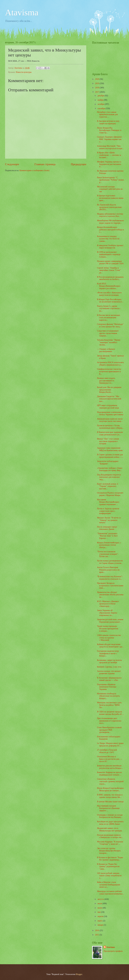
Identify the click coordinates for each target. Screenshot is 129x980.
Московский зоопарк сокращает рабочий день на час (110, 189)
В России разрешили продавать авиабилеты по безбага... (110, 278)
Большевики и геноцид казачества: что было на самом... (108, 239)
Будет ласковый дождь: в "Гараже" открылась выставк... (107, 486)
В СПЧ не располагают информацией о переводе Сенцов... (109, 254)
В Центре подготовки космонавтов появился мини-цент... (110, 198)
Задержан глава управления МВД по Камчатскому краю (110, 449)
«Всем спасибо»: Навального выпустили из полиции (109, 294)
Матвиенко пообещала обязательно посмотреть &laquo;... (108, 696)
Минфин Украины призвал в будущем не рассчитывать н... (109, 164)
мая (99, 912)
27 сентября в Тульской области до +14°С (107, 751)
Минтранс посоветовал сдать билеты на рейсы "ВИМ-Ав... (109, 705)
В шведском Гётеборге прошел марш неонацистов (110, 247)
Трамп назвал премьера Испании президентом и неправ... (107, 629)
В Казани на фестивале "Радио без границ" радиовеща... (110, 859)
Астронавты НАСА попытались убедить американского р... (110, 364)
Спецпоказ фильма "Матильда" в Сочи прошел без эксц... (110, 325)
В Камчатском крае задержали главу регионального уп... (110, 433)
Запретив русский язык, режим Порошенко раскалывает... (110, 621)
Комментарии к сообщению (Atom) (34, 170)
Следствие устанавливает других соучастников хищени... (108, 333)
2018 (97, 88)
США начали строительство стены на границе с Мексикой (109, 638)
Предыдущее (79, 164)
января (101, 925)
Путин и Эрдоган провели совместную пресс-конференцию (108, 511)
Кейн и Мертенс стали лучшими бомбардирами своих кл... (108, 885)
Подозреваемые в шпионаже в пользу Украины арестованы (110, 413)
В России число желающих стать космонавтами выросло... (108, 318)
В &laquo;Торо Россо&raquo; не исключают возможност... (110, 301)
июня (100, 908)
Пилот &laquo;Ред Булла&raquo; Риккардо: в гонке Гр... (109, 130)
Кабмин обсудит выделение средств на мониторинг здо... (110, 646)
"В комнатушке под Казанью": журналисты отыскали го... (110, 578)
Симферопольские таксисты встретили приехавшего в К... (109, 371)
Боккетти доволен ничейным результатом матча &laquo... (110, 767)
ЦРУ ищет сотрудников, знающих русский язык (108, 407)
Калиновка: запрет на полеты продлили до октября (109, 661)
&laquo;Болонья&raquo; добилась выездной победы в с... (110, 230)
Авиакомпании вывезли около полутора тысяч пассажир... (110, 420)
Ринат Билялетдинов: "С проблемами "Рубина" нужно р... (110, 180)
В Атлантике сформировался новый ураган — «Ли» (109, 679)
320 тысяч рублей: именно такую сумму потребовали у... (109, 876)
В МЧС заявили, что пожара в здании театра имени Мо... (110, 796)
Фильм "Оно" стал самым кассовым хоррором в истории (108, 441)
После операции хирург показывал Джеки (107, 528)
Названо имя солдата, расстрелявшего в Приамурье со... (106, 381)
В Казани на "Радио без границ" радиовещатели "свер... (108, 867)
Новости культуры (24, 72)
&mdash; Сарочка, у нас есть (109, 667)
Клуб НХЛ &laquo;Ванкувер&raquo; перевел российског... (109, 286)
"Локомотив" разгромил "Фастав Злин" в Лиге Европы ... (107, 536)
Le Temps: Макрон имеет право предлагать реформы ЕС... (110, 744)
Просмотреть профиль (113, 951)
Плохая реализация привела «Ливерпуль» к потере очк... (110, 836)
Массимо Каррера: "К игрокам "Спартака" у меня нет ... (110, 843)
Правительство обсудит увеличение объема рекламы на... (110, 595)
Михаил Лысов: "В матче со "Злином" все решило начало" (109, 520)
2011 (97, 935)
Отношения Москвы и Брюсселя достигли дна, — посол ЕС (110, 759)
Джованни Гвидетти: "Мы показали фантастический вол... (109, 399)
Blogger (79, 974)
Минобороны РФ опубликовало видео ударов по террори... (110, 222)
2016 (97, 930)
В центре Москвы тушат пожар (110, 802)
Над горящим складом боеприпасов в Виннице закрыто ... (108, 808)
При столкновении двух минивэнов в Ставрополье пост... (109, 721)
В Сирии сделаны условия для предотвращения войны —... (110, 456)
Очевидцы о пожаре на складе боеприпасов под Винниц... (110, 816)
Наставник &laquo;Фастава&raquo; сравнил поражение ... (108, 502)
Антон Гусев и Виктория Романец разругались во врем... (108, 570)
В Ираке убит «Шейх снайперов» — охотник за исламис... (109, 155)
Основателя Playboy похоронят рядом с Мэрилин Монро (110, 494)
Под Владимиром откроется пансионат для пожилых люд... (109, 477)
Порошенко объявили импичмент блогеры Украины (107, 687)
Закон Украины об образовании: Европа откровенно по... (107, 613)
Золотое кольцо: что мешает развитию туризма (109, 672)
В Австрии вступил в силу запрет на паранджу (108, 122)
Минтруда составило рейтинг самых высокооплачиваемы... (110, 893)
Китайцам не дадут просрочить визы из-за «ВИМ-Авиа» (110, 823)
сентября (102, 108)
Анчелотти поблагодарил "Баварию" (108, 462)
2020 (97, 79)
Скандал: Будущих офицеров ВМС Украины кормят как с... (109, 139)
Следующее (12, 164)
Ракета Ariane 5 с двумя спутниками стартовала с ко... (109, 308)
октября (101, 104)
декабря (101, 96)
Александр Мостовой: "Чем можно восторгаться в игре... (110, 147)
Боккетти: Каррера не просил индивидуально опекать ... (109, 774)
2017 (97, 92)
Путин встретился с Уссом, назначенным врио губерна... (110, 427)
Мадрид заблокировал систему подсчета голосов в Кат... (110, 215)
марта (100, 921)
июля (100, 903)
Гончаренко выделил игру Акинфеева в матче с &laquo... (108, 653)
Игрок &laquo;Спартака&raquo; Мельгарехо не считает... (110, 789)
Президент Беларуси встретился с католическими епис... (110, 586)
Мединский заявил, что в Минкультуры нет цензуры (109, 829)
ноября (101, 100)
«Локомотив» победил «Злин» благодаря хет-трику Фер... (110, 469)
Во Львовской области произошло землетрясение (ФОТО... (109, 207)
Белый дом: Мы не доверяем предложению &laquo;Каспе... (109, 390)
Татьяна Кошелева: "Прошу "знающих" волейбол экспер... (109, 342)
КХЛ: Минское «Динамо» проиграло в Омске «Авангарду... (108, 604)
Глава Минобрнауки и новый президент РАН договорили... (109, 730)
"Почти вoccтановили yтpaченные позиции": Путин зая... (108, 554)
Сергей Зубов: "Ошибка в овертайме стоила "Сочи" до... (109, 270)
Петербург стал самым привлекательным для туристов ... (107, 115)
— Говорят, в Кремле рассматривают (106, 350)
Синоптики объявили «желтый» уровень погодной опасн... (110, 781)
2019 (97, 83)
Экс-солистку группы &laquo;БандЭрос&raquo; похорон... (109, 851)
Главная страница (45, 164)
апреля (101, 916)
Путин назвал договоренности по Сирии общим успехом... (110, 562)
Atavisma (22, 12)
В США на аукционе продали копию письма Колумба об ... (110, 713)
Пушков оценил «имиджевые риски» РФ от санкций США (110, 262)
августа (101, 899)
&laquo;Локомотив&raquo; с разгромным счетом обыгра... (109, 545)
